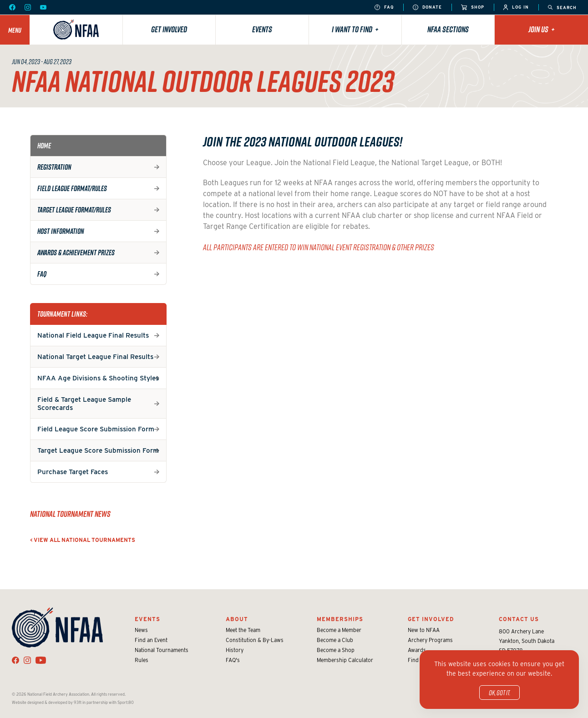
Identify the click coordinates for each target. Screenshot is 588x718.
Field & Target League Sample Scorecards (84, 404)
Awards (417, 650)
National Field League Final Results (93, 335)
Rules (142, 660)
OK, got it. (499, 693)
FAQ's (233, 660)
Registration (54, 167)
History (235, 650)
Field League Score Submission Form (96, 429)
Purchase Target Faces (73, 472)
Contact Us (519, 619)
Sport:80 (126, 702)
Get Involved (169, 29)
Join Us (542, 29)
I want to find (355, 29)
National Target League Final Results (95, 357)
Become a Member (339, 630)
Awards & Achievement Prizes (76, 253)
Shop (473, 8)
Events (262, 29)
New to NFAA (424, 630)
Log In (516, 8)
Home (44, 146)
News (141, 630)
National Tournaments (162, 650)
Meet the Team (243, 630)
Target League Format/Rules (74, 210)
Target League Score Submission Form (98, 450)
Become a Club (335, 640)
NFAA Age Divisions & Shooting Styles (98, 378)
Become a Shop (336, 650)
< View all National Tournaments (83, 540)
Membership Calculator (345, 660)
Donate (427, 8)
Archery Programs (430, 640)
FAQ (384, 8)
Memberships (340, 619)
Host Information (61, 231)
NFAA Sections (448, 29)
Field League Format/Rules (72, 188)
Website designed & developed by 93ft (47, 702)
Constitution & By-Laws (255, 640)
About (237, 619)
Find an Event (151, 640)
